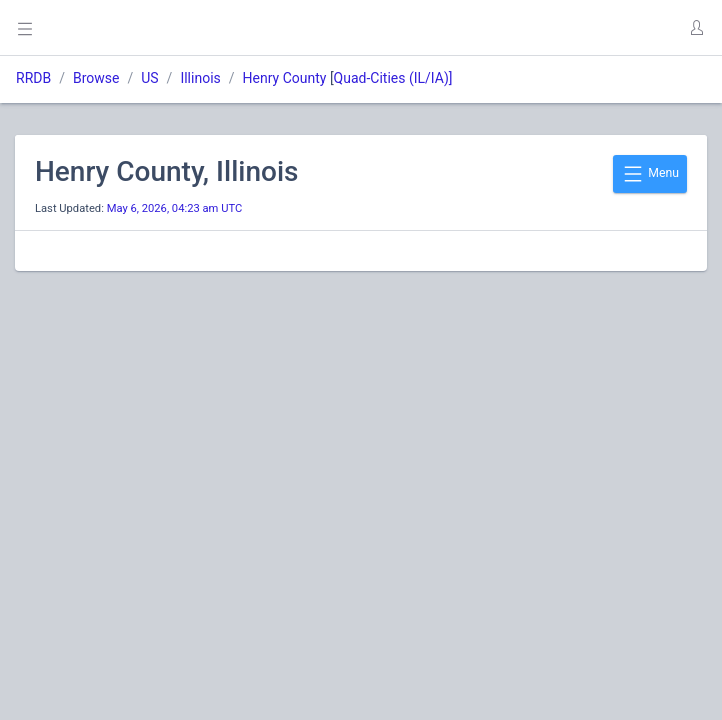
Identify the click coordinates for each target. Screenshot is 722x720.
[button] (696, 28)
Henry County (285, 78)
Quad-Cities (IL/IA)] (393, 78)
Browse (96, 78)
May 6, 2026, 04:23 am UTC (175, 208)
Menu (650, 174)
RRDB (33, 78)
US (149, 78)
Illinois (200, 78)
